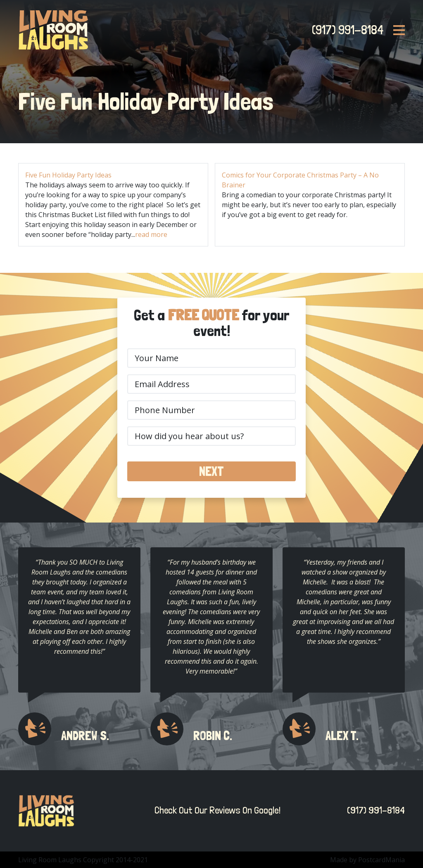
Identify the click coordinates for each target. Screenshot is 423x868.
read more (151, 234)
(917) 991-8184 (345, 30)
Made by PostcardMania (367, 860)
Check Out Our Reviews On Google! (215, 810)
